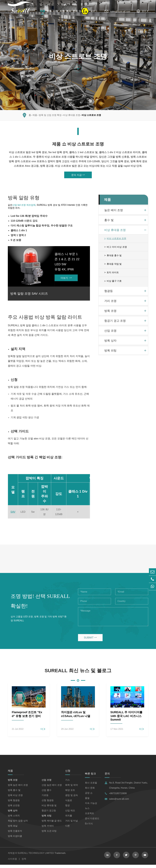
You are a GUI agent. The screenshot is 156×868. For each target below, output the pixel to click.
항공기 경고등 (49, 814)
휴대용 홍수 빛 (114, 257)
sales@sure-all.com (120, 12)
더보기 (66, 280)
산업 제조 (70, 814)
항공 (67, 809)
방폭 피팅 (110, 352)
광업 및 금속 (72, 798)
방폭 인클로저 (15, 834)
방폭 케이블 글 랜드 (52, 824)
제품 (42, 11)
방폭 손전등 (14, 809)
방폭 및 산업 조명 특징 (50, 116)
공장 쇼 (89, 796)
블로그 (94, 11)
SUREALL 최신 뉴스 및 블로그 (78, 674)
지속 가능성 (91, 806)
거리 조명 (110, 303)
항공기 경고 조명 (115, 322)
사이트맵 (12, 862)
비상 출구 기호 (114, 283)
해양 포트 (70, 793)
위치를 (69, 819)
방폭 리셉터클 (15, 839)
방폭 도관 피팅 (49, 834)
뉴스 (87, 811)
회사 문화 (90, 791)
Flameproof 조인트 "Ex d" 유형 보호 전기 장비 (27, 717)
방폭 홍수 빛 (14, 793)
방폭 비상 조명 (15, 798)
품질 (87, 801)
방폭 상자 (110, 342)
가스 (67, 783)
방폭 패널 (13, 829)
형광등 (109, 293)
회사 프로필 (91, 786)
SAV (13, 515)
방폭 (49, 11)
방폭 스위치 (14, 819)
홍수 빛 (109, 222)
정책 (24, 862)
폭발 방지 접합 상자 (18, 824)
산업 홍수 (46, 793)
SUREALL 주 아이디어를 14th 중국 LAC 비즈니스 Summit (126, 719)
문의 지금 (78, 177)
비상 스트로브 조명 (91, 116)
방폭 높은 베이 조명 (18, 788)
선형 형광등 (48, 804)
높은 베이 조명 (114, 212)
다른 (67, 829)
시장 (56, 11)
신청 (68, 774)
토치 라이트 (113, 274)
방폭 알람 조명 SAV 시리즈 (29, 296)
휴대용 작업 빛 (114, 266)
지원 (62, 11)
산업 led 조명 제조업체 (24, 207)
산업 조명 (110, 332)
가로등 (45, 798)
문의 (75, 11)
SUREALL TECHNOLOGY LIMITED (36, 856)
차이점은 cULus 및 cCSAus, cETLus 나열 (76, 717)
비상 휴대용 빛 (49, 809)
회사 (69, 11)
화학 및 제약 (72, 788)
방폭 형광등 (14, 804)
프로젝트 (90, 817)
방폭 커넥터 (48, 829)
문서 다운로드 (92, 822)
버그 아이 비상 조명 (117, 249)
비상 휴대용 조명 (72, 116)
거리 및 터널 (72, 824)
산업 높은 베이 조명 (52, 788)
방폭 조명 (110, 312)
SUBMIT (90, 641)
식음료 (69, 804)
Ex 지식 (89, 827)
